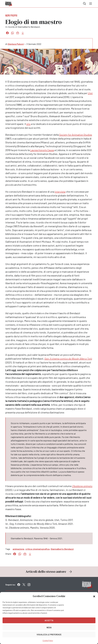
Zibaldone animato (82, 486)
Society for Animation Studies (76, 135)
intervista (60, 192)
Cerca (84, 4)
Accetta (49, 620)
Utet (90, 93)
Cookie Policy (48, 640)
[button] (94, 596)
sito (28, 124)
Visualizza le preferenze (49, 635)
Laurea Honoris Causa (42, 150)
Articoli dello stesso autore (49, 572)
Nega (49, 627)
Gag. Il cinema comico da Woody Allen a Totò (68, 359)
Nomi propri (11, 15)
